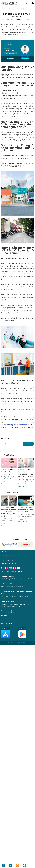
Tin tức (11, 9)
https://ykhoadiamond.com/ (17, 425)
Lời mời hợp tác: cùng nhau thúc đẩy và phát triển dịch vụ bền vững (26, 474)
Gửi (28, 444)
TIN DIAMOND (22, 9)
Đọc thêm (5, 484)
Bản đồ (3, 581)
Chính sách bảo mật (7, 611)
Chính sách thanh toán (7, 613)
